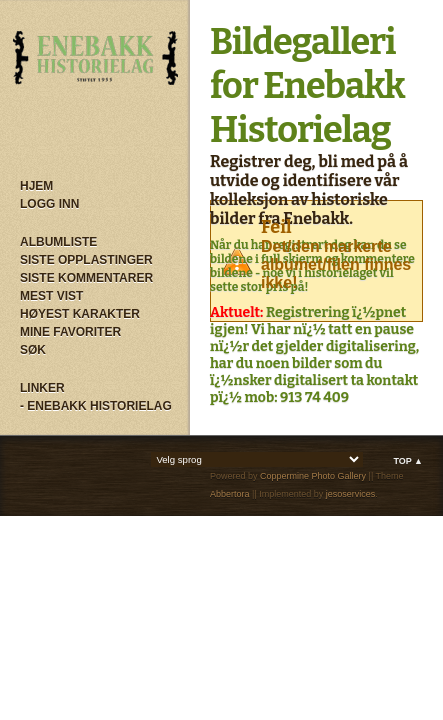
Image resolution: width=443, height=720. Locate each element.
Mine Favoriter (70, 332)
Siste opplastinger (86, 260)
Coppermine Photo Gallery (313, 476)
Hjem (36, 186)
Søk (33, 350)
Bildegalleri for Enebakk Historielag (307, 86)
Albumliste (58, 242)
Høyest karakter (80, 314)
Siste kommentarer (86, 278)
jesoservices (351, 494)
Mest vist (51, 296)
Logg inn (49, 204)
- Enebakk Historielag (96, 406)
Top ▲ (408, 461)
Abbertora (230, 494)
